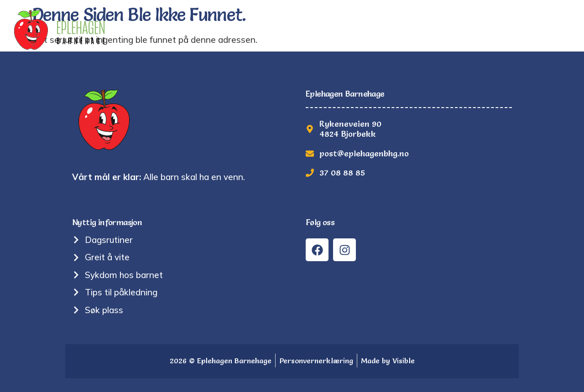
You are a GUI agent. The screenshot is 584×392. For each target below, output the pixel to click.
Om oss (289, 29)
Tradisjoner (232, 29)
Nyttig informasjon (362, 29)
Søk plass (481, 29)
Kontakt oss (544, 29)
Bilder (433, 29)
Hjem (181, 29)
